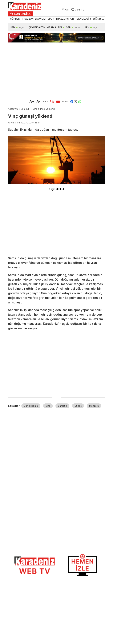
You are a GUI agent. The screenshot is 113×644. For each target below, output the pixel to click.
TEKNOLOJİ (82, 19)
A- (38, 102)
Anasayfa (13, 109)
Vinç (48, 406)
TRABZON (28, 19)
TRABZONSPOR (65, 19)
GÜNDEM (15, 19)
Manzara (94, 406)
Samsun (25, 109)
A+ (32, 102)
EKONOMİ (41, 19)
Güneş (78, 406)
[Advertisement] (55, 69)
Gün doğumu (31, 406)
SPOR (51, 19)
